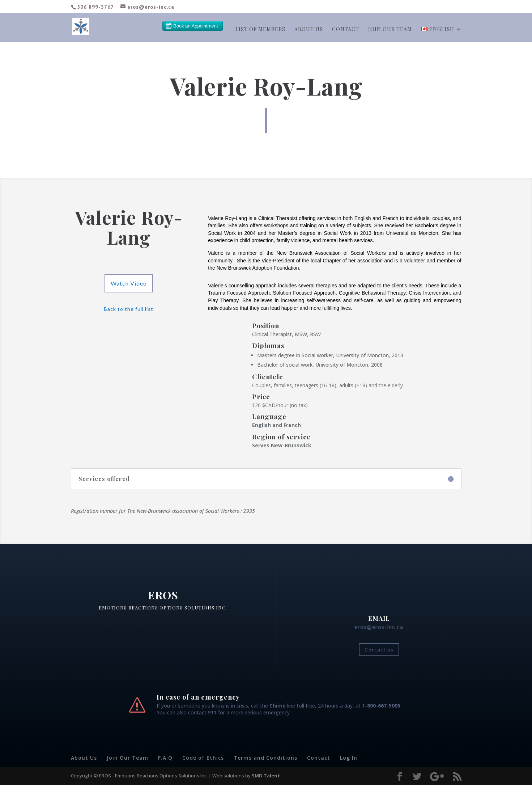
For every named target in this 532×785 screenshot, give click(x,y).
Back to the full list (129, 309)
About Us (309, 30)
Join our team (390, 30)
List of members (260, 30)
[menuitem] (441, 34)
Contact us (379, 649)
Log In (349, 758)
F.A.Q (165, 758)
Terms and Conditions (265, 758)
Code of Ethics (203, 758)
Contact (346, 30)
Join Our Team (127, 758)
